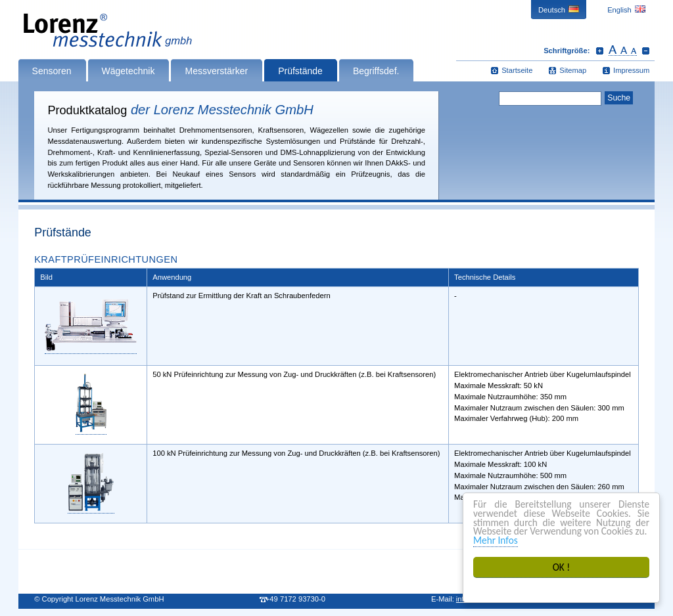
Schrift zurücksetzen (623, 51)
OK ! (562, 567)
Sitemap (573, 70)
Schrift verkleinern (646, 51)
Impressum (631, 70)
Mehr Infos (496, 540)
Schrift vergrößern (600, 51)
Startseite (517, 70)
